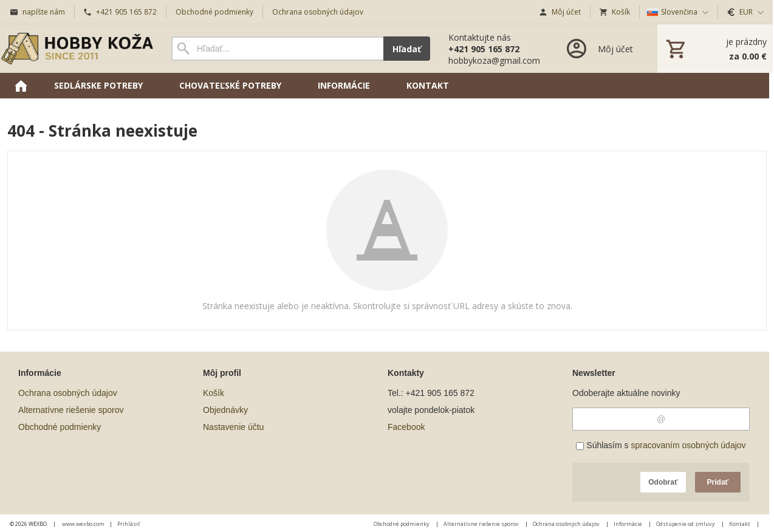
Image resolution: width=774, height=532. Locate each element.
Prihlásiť (128, 524)
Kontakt (740, 524)
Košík (214, 393)
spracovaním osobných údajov (688, 445)
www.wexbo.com (83, 524)
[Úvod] (77, 49)
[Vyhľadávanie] (277, 49)
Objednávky (225, 410)
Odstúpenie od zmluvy (686, 524)
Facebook (406, 427)
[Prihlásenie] (599, 49)
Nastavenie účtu (233, 427)
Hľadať (407, 49)
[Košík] (715, 49)
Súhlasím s (661, 445)
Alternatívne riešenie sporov (71, 410)
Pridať (718, 482)
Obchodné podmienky (60, 427)
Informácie (628, 524)
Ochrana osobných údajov (68, 393)
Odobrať (663, 482)
